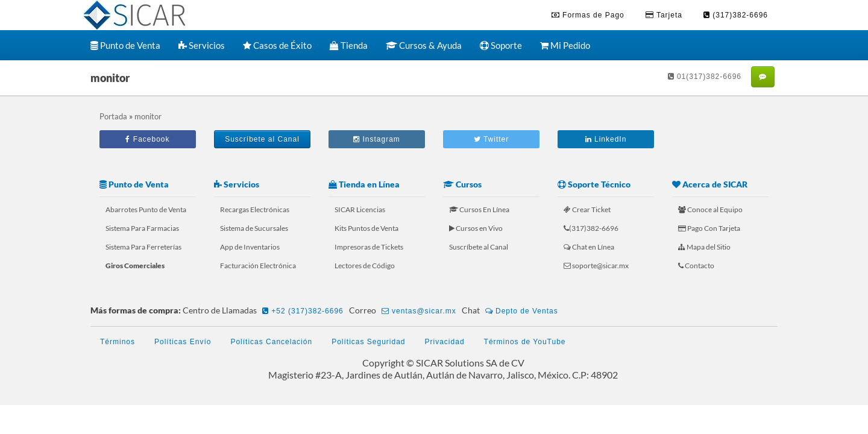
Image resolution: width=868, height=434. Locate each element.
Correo (404, 311)
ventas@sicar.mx (419, 311)
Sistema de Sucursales (254, 228)
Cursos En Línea (479, 209)
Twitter (491, 139)
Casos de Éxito (277, 45)
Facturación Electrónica (258, 266)
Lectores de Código (365, 266)
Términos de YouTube (525, 342)
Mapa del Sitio (704, 247)
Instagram (377, 139)
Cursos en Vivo (476, 228)
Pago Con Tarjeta (709, 228)
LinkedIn (606, 139)
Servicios (202, 45)
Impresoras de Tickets (369, 247)
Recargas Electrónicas (255, 209)
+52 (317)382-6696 (303, 311)
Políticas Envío (183, 342)
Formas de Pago (588, 15)
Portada (113, 116)
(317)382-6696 (736, 15)
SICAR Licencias (360, 209)
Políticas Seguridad (368, 342)
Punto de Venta (125, 45)
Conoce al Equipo (710, 209)
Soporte (501, 45)
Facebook (147, 139)
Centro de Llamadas (265, 311)
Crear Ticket (587, 209)
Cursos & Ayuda (424, 45)
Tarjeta (664, 15)
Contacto (696, 266)
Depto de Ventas (522, 311)
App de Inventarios (250, 247)
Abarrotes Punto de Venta (146, 209)
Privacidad (445, 342)
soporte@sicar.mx (596, 266)
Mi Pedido (565, 45)
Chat (512, 311)
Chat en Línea (589, 247)
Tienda (349, 45)
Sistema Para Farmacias (142, 228)
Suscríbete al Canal (262, 139)
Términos (118, 342)
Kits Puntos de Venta (366, 228)
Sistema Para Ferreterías (143, 247)
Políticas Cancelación (271, 342)
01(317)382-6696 (705, 77)
